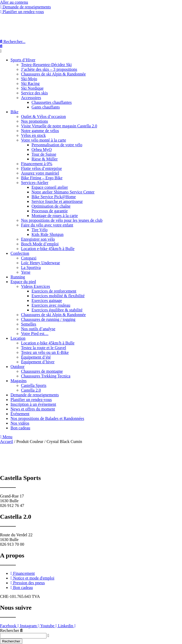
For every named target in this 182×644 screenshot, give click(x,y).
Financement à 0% (37, 164)
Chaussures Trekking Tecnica (46, 376)
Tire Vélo (40, 230)
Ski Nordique (32, 88)
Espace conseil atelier (50, 187)
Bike (14, 112)
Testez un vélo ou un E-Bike (45, 352)
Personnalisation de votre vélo (57, 145)
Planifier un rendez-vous (31, 400)
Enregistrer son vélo (38, 239)
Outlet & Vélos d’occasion (43, 117)
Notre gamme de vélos (40, 131)
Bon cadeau (20, 428)
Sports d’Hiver (23, 60)
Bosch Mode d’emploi (40, 244)
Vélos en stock (33, 135)
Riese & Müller (45, 159)
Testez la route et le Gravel (44, 348)
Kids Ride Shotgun (48, 234)
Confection (20, 253)
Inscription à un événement (33, 404)
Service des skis (34, 93)
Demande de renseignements (35, 395)
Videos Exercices (36, 286)
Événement (20, 414)
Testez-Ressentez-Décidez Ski (46, 65)
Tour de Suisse (44, 154)
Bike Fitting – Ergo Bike (42, 178)
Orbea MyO (42, 150)
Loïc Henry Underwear (40, 263)
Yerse (26, 272)
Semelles (29, 324)
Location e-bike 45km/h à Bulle (48, 249)
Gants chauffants (46, 107)
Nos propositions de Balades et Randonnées (47, 418)
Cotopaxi (29, 258)
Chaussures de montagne (42, 371)
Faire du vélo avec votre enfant (47, 225)
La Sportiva (31, 267)
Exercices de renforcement (54, 291)
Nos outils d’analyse (38, 329)
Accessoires (31, 98)
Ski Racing (30, 83)
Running (18, 277)
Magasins (19, 381)
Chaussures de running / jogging (48, 319)
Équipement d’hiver (38, 362)
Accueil (7, 442)
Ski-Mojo (29, 79)
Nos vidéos (20, 423)
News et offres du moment (33, 409)
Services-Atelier (35, 183)
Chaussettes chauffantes (52, 102)
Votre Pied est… (35, 334)
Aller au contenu (14, 2)
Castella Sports (34, 385)
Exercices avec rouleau (51, 305)
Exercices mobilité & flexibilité (58, 296)
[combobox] (23, 636)
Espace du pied (23, 282)
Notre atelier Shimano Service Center (63, 192)
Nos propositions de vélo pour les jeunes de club (62, 220)
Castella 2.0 (31, 390)
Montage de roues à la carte (55, 216)
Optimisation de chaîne (51, 206)
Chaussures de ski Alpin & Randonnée (53, 74)
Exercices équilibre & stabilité (57, 310)
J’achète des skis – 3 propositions (49, 69)
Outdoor (17, 367)
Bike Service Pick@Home (54, 197)
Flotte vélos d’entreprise (41, 168)
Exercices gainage (47, 301)
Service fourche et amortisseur (57, 201)
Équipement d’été (36, 357)
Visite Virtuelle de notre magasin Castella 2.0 (59, 126)
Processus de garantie (50, 211)
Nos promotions (35, 121)
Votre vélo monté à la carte (44, 140)
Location (18, 338)
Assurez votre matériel (40, 173)
